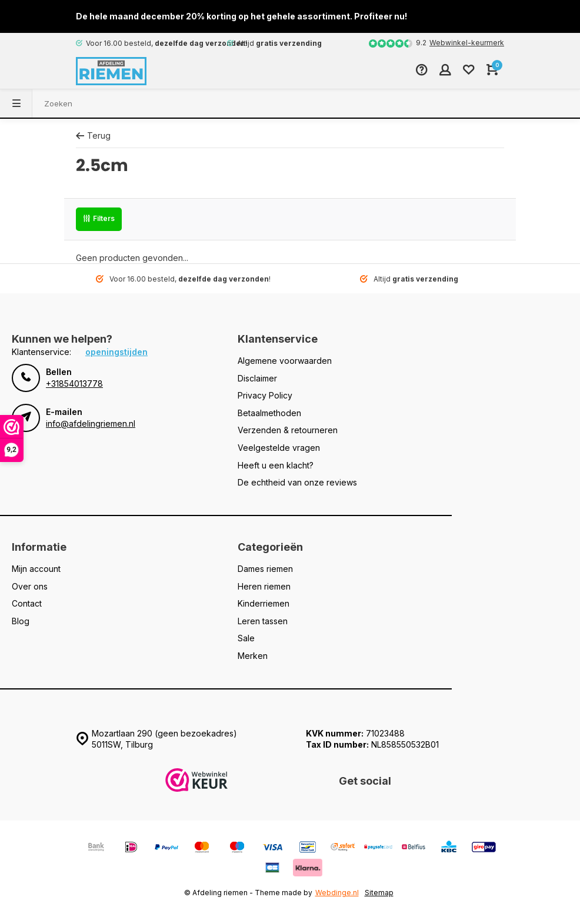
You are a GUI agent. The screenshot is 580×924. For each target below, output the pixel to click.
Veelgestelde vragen (279, 448)
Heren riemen (264, 586)
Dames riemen (265, 569)
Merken (253, 656)
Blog (21, 621)
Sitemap (379, 893)
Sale (246, 638)
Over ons (30, 586)
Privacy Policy (265, 395)
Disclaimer (257, 378)
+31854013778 (74, 384)
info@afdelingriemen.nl (91, 423)
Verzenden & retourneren (288, 430)
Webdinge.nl (337, 893)
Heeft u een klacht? (276, 465)
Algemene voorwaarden (285, 361)
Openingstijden (116, 352)
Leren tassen (263, 621)
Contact (27, 603)
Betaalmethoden (269, 413)
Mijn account (36, 569)
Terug (93, 135)
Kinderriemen (264, 603)
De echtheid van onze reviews (297, 482)
